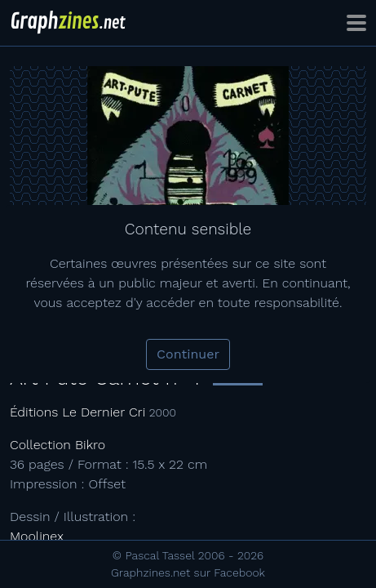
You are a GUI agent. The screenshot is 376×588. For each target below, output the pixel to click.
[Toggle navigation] (356, 23)
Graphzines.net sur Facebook (188, 572)
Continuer (188, 354)
